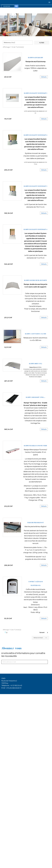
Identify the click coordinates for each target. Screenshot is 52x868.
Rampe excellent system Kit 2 (36, 135)
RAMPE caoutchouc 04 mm (35, 334)
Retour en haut (40, 638)
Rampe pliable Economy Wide (35, 446)
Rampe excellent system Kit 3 (35, 186)
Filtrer (42, 43)
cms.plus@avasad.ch (14, 688)
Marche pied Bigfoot (35, 523)
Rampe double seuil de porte (35, 280)
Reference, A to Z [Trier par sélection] (9, 43)
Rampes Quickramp (35, 58)
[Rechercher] (8, 6)
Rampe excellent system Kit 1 (36, 93)
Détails (44, 77)
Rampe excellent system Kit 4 (35, 230)
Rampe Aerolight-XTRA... (36, 397)
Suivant (44, 633)
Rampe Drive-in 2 (36, 364)
